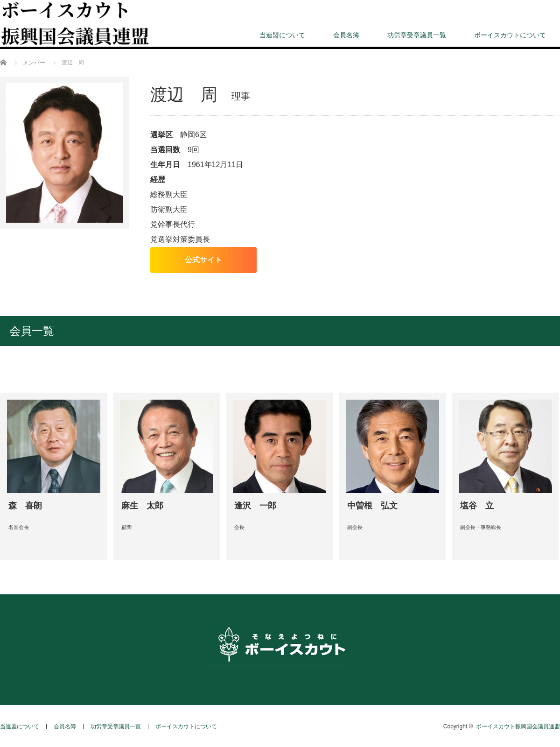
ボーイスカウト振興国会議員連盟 (518, 726)
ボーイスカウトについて (510, 35)
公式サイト (203, 260)
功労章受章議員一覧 (417, 35)
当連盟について (282, 35)
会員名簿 (346, 35)
